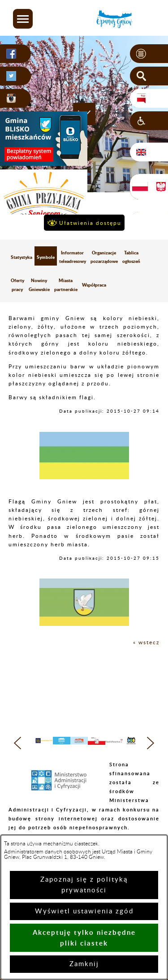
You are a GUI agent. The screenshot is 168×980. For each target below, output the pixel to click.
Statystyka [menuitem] (22, 257)
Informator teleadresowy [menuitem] (73, 257)
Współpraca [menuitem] (94, 285)
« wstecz (146, 642)
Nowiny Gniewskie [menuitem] (39, 285)
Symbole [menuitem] (46, 257)
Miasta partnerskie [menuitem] (66, 285)
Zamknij (84, 964)
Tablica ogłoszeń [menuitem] (131, 257)
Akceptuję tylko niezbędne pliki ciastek (84, 938)
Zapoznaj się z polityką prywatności (84, 885)
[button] (23, 19)
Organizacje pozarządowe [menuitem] (104, 257)
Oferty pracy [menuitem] (17, 285)
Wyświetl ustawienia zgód (84, 911)
